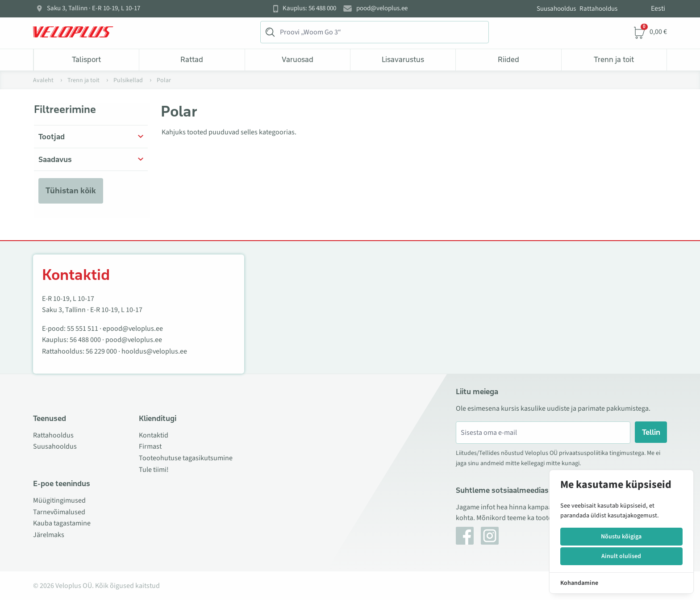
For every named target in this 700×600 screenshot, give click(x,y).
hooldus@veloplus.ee (154, 351)
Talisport (86, 59)
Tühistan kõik (71, 191)
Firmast (150, 446)
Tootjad (52, 137)
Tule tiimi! (154, 470)
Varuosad (298, 59)
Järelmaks (49, 535)
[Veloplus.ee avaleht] (73, 32)
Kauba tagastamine (62, 523)
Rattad (192, 59)
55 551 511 (83, 329)
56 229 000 (101, 351)
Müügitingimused (59, 500)
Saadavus (55, 159)
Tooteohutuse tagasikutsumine (186, 458)
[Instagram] (490, 536)
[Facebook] (465, 536)
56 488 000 (85, 340)
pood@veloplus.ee (382, 8)
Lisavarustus (403, 59)
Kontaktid (154, 435)
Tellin (651, 432)
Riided (508, 59)
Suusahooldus (556, 9)
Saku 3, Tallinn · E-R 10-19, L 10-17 (94, 8)
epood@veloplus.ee (133, 329)
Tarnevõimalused (59, 512)
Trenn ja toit (614, 59)
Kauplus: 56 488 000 (309, 8)
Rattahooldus (598, 9)
